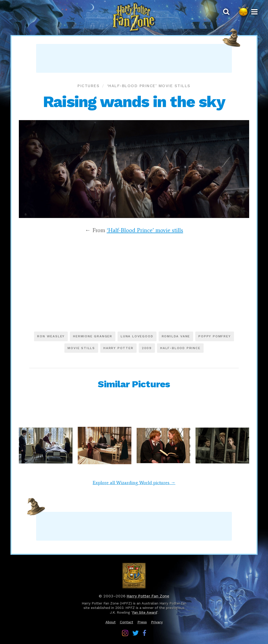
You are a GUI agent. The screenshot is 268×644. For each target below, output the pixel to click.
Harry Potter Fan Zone (148, 596)
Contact (127, 622)
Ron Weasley (51, 336)
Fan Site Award (145, 612)
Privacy (157, 622)
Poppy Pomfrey (214, 336)
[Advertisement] (134, 58)
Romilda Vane (176, 336)
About (111, 622)
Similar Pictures (134, 384)
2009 (147, 348)
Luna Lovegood (137, 336)
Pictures (88, 86)
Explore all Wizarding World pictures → (134, 483)
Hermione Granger (93, 336)
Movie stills (81, 348)
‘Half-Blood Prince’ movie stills (149, 86)
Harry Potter (118, 348)
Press (142, 622)
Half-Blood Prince (180, 348)
